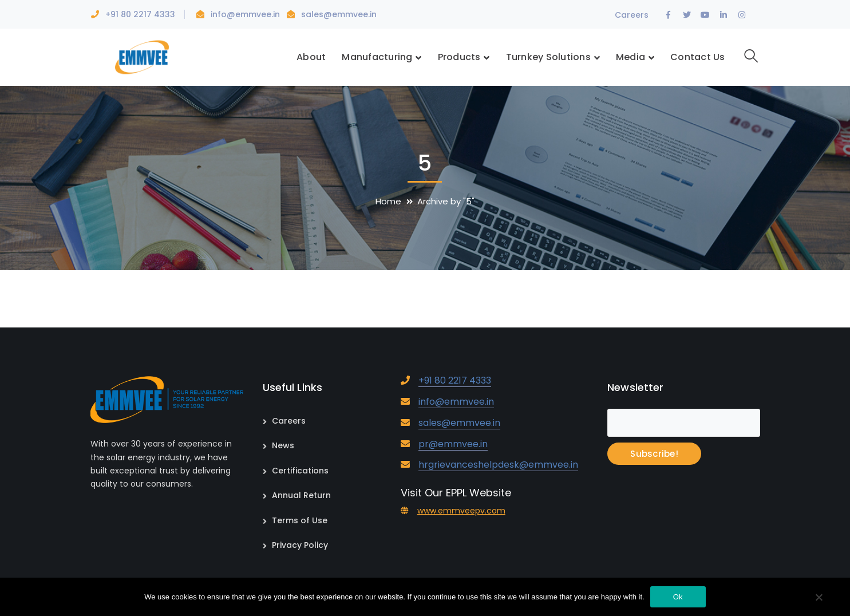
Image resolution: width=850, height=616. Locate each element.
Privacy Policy (300, 545)
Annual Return (301, 495)
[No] (819, 598)
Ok (678, 597)
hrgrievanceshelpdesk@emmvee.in (498, 465)
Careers (632, 15)
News (283, 445)
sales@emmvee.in (339, 14)
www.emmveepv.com (461, 511)
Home (388, 201)
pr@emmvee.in (453, 444)
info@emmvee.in (246, 14)
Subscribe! (654, 454)
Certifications (300, 471)
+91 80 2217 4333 (140, 14)
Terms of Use (300, 520)
